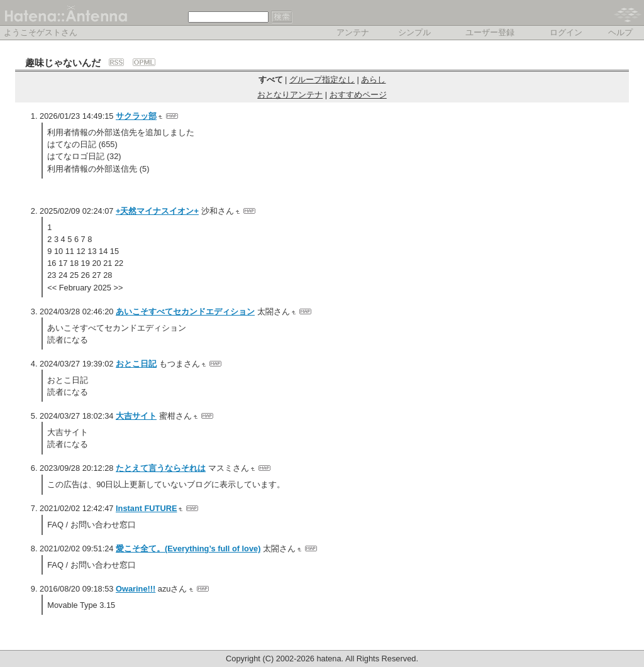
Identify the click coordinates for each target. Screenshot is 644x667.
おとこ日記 (136, 364)
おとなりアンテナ (290, 95)
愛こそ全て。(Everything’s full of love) (188, 548)
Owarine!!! (136, 589)
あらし (373, 80)
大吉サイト (136, 416)
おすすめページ (358, 95)
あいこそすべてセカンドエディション (185, 311)
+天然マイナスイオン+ (157, 211)
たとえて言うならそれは (161, 468)
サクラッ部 (136, 116)
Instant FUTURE (146, 508)
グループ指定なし (322, 80)
